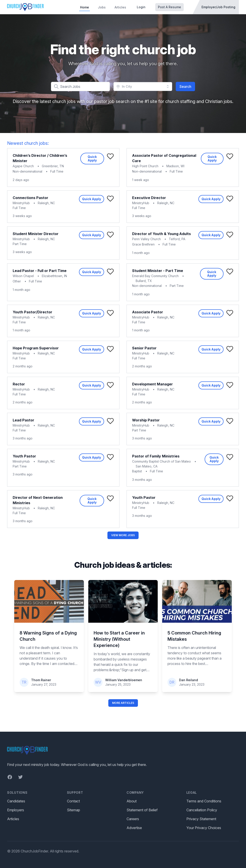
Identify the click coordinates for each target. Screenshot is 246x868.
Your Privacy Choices (204, 828)
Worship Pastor (146, 420)
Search (185, 87)
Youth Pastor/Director (32, 312)
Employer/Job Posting (218, 7)
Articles (120, 7)
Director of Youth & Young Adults (161, 234)
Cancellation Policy (202, 810)
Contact (73, 801)
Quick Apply (92, 158)
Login (141, 7)
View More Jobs (123, 535)
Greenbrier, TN (53, 166)
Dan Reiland (189, 680)
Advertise (134, 828)
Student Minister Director (36, 234)
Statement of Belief (142, 810)
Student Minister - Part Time (158, 271)
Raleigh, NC (46, 203)
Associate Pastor (148, 312)
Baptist (137, 471)
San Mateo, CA (147, 466)
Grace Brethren (143, 244)
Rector (19, 384)
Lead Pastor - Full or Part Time (40, 271)
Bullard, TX (144, 281)
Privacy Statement (201, 819)
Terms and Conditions (204, 801)
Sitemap (74, 810)
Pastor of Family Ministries (156, 456)
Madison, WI (175, 166)
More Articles (123, 703)
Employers (16, 810)
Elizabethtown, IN (54, 276)
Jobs (102, 7)
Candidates (16, 801)
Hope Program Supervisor (36, 348)
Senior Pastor (144, 348)
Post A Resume (169, 7)
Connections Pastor (30, 198)
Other (17, 281)
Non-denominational (27, 171)
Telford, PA (177, 239)
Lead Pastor (23, 420)
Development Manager (152, 384)
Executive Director (149, 198)
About (132, 801)
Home (85, 7)
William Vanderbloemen (124, 680)
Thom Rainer (41, 680)
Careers (133, 819)
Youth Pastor (24, 456)
